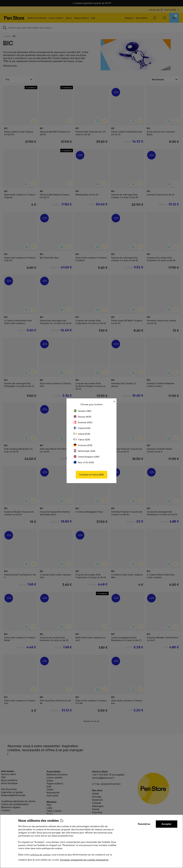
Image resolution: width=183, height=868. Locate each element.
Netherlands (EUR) (84, 451)
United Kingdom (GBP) (86, 457)
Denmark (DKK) (83, 422)
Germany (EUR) (83, 445)
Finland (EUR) (82, 428)
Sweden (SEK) (82, 411)
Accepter (166, 824)
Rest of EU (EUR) (84, 462)
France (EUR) (82, 440)
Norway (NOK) (82, 417)
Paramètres (144, 824)
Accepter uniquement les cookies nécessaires (84, 860)
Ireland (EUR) (82, 434)
